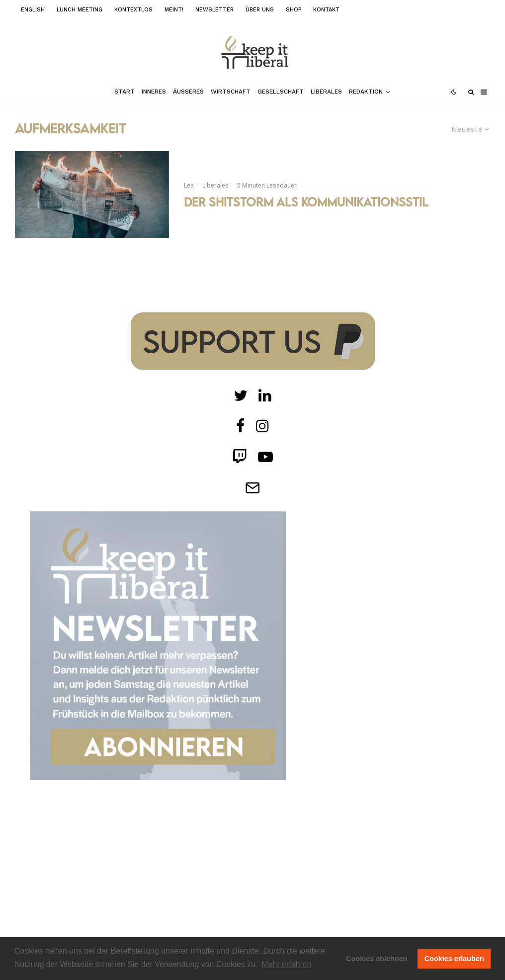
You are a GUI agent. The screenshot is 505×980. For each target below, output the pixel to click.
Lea (189, 185)
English (33, 10)
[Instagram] (262, 426)
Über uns (260, 10)
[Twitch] (265, 395)
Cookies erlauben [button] (454, 959)
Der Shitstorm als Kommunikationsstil (306, 202)
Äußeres (188, 92)
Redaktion (366, 92)
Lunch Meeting (80, 10)
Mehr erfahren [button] (287, 964)
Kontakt (326, 10)
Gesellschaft (281, 92)
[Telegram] (252, 488)
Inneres (154, 92)
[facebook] (241, 426)
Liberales (326, 92)
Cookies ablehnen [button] (377, 959)
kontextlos (133, 10)
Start (125, 92)
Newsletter (214, 10)
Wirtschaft (231, 92)
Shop (294, 10)
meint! (174, 10)
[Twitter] (241, 395)
